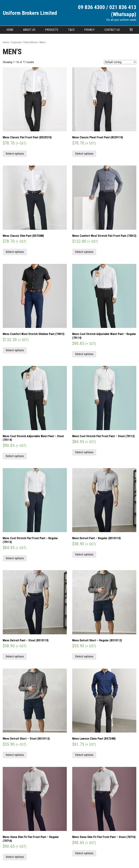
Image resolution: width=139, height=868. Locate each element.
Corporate (16, 42)
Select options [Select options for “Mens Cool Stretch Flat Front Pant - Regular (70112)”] (15, 558)
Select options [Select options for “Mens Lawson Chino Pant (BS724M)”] (84, 755)
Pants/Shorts (31, 42)
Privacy (89, 30)
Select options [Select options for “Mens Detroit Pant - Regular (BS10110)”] (84, 554)
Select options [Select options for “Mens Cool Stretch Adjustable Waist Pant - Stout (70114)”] (15, 456)
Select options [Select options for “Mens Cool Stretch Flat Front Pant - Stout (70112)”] (84, 452)
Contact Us (112, 30)
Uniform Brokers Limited (30, 13)
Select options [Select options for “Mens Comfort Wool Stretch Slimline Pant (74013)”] (15, 350)
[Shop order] (120, 62)
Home (10, 30)
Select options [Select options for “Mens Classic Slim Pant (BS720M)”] (15, 252)
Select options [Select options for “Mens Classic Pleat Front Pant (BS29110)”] (84, 154)
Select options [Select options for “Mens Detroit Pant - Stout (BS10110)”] (15, 656)
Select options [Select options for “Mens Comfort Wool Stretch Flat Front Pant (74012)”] (84, 252)
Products (52, 30)
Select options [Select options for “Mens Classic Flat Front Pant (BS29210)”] (15, 154)
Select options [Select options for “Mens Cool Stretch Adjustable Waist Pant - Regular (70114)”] (84, 354)
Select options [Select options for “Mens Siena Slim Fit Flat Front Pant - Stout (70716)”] (84, 853)
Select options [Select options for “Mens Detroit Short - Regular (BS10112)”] (84, 656)
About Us (29, 30)
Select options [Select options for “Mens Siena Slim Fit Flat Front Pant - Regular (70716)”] (15, 857)
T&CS (71, 30)
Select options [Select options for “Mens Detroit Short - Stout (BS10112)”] (15, 755)
